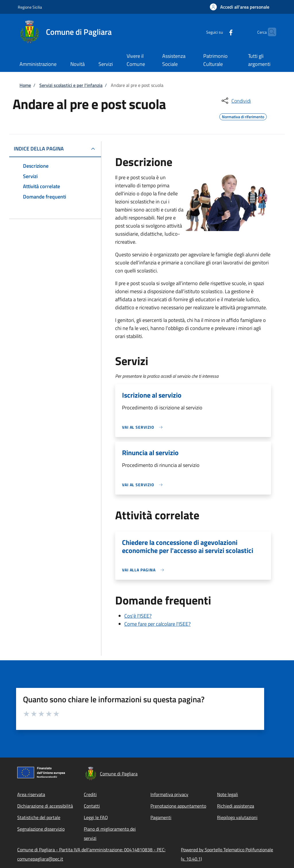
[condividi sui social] (236, 101)
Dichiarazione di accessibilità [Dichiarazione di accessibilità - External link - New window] (45, 806)
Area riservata (31, 794)
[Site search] (269, 32)
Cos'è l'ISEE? (138, 616)
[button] (240, 7)
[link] (144, 427)
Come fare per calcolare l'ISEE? (157, 624)
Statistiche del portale (39, 817)
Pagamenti (161, 817)
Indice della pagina (39, 149)
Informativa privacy (169, 794)
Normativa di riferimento (243, 116)
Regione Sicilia (30, 7)
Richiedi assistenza (236, 806)
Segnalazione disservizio (41, 829)
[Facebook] (220, 32)
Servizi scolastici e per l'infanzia (71, 85)
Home (25, 85)
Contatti (92, 806)
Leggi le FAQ (96, 817)
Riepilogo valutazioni (237, 817)
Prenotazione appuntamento (178, 806)
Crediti (90, 794)
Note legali (228, 794)
